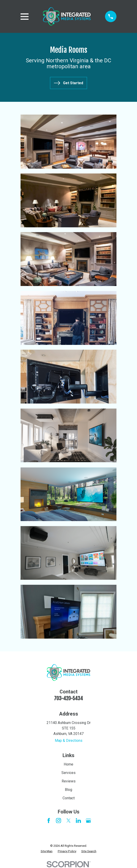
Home (68, 764)
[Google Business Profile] (88, 821)
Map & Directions (69, 741)
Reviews (69, 781)
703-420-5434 (68, 698)
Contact (69, 798)
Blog (68, 790)
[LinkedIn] (78, 821)
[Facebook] (49, 821)
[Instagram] (58, 821)
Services (68, 773)
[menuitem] (47, 851)
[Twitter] (68, 821)
